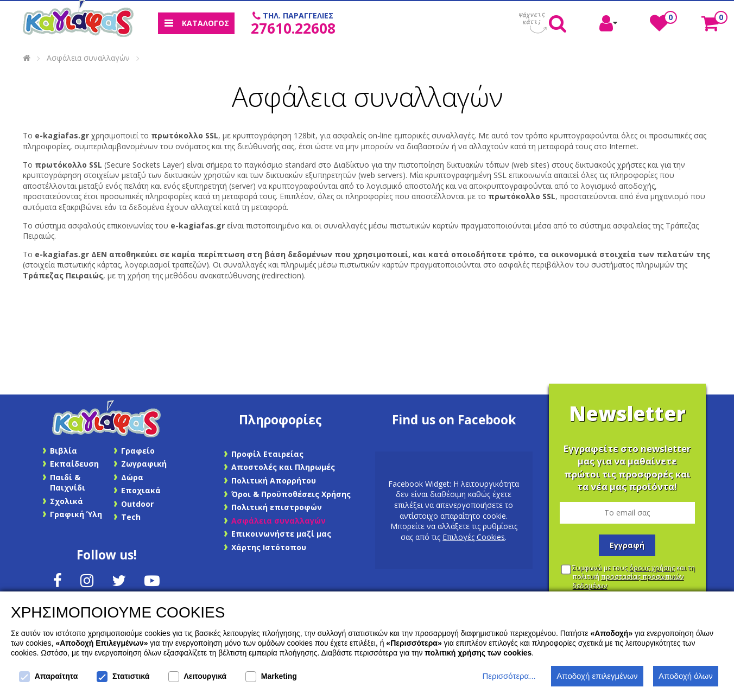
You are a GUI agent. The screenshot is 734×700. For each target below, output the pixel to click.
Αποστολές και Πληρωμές (283, 467)
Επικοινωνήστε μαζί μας (281, 534)
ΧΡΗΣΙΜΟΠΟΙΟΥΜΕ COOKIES (118, 612)
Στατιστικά (123, 677)
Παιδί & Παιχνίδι (68, 483)
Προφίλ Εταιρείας (267, 454)
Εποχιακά (141, 490)
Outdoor (137, 504)
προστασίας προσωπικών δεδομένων (628, 581)
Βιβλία (64, 451)
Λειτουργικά (197, 677)
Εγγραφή (627, 545)
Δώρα (132, 477)
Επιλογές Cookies (474, 537)
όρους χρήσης (652, 568)
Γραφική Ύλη (76, 514)
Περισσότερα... (509, 676)
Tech (131, 517)
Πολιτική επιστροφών (277, 507)
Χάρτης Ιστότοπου (269, 547)
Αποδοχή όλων (686, 676)
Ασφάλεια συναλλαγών (88, 58)
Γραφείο (138, 451)
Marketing (271, 677)
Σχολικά (67, 501)
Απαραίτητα (48, 677)
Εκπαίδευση (74, 464)
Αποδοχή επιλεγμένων (597, 676)
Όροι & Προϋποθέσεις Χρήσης (291, 494)
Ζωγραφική (144, 464)
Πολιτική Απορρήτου (274, 481)
